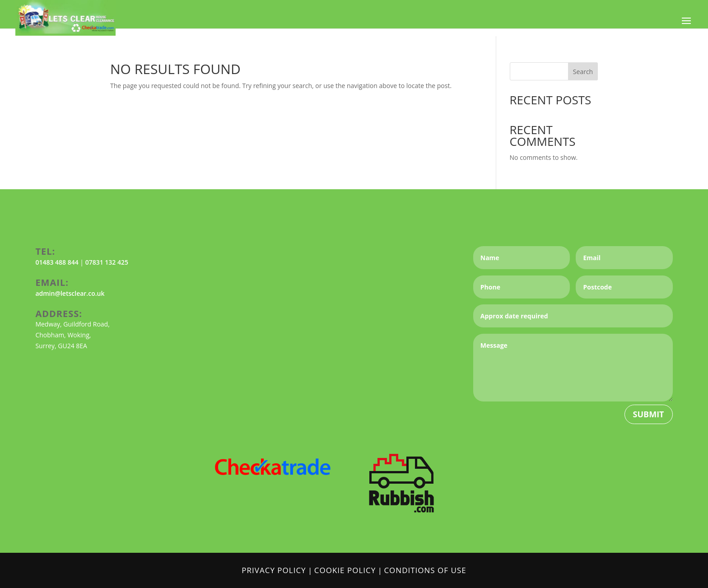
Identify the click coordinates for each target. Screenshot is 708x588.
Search (583, 72)
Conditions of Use (425, 570)
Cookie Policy (345, 570)
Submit (649, 414)
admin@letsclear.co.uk (70, 293)
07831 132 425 (107, 262)
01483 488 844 (57, 262)
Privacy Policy (274, 570)
